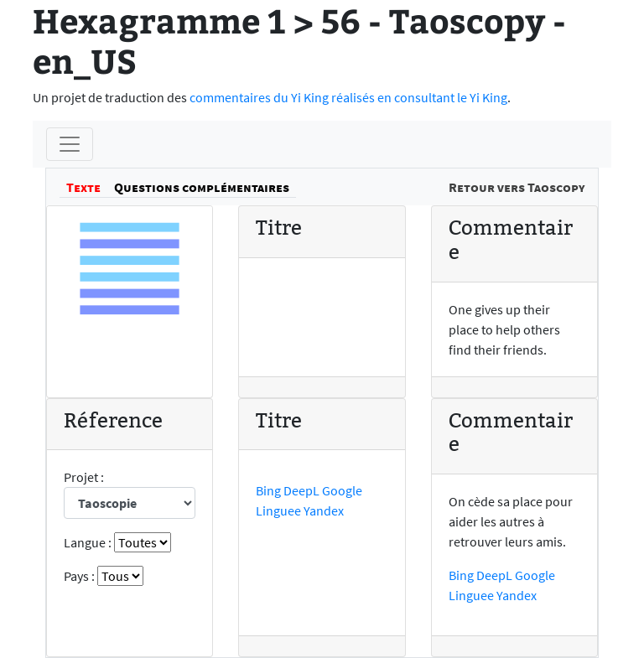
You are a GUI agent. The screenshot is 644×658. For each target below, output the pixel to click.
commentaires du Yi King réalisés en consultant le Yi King (348, 97)
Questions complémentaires (202, 187)
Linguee (278, 510)
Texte (83, 187)
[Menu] (70, 144)
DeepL (301, 490)
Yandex (324, 510)
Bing (268, 490)
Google (342, 490)
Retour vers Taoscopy (517, 187)
